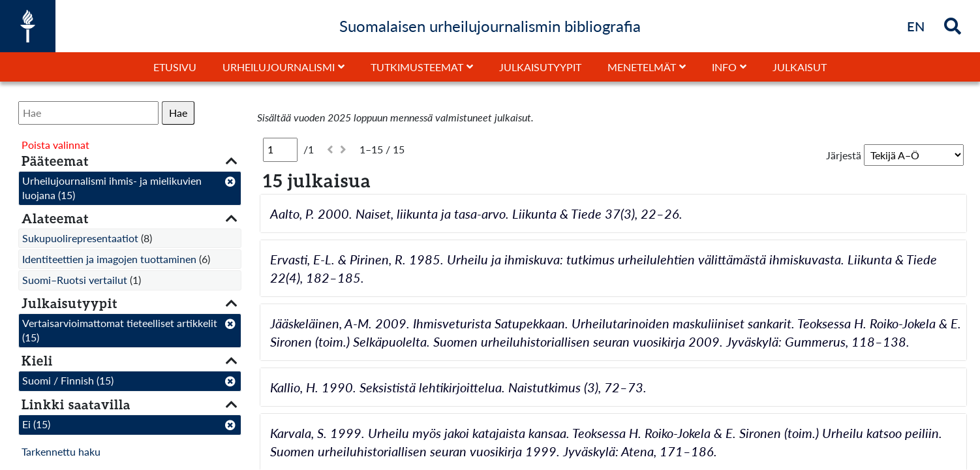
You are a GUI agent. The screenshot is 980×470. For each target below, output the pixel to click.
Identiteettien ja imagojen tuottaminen (109, 259)
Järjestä (844, 155)
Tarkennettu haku (61, 451)
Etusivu (175, 67)
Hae (178, 113)
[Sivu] (280, 149)
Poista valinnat (55, 145)
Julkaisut (800, 67)
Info (724, 67)
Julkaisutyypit (540, 67)
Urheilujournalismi (279, 67)
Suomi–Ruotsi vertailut (75, 280)
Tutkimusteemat (417, 67)
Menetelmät (642, 67)
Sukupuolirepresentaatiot (80, 238)
